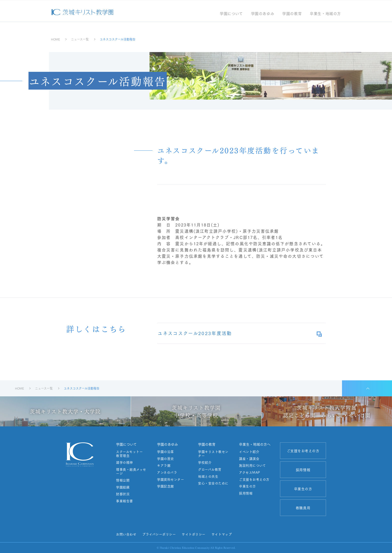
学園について (231, 14)
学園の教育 (292, 14)
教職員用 (303, 508)
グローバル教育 (209, 469)
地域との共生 (208, 476)
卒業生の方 (247, 486)
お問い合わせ (126, 534)
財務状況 (122, 494)
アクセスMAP (249, 472)
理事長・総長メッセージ (131, 471)
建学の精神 (124, 462)
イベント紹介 (249, 452)
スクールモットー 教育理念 (131, 454)
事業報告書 (124, 501)
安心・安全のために (213, 483)
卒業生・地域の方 (325, 14)
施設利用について (252, 465)
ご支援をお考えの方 (254, 479)
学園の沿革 (165, 452)
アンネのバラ (167, 472)
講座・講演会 (249, 459)
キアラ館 (163, 465)
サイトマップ (221, 534)
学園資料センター (170, 479)
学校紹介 (204, 462)
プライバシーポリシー (159, 534)
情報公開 (122, 480)
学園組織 (122, 487)
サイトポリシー (194, 534)
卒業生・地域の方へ (254, 444)
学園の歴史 (165, 459)
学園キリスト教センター (213, 454)
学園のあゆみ (262, 14)
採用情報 (245, 493)
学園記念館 (165, 486)
